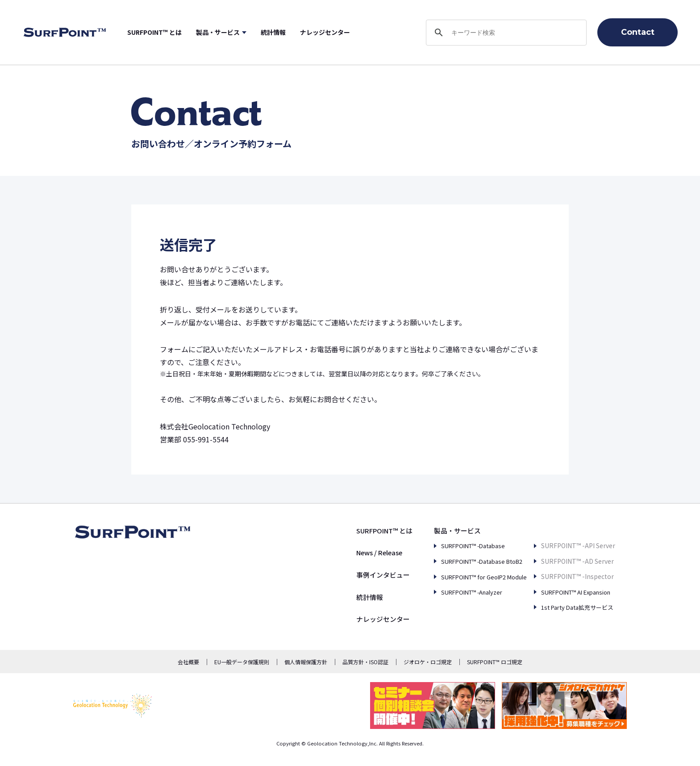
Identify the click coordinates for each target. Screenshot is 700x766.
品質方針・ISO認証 (365, 662)
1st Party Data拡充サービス (571, 592)
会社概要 (188, 662)
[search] (505, 33)
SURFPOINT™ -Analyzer (456, 592)
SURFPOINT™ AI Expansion (571, 576)
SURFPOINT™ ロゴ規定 (495, 662)
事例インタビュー (358, 574)
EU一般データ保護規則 (242, 662)
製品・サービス (246, 32)
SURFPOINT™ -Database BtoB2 (468, 561)
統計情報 (301, 32)
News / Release (356, 552)
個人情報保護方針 (306, 662)
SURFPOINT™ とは (183, 32)
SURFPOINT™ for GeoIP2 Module (469, 576)
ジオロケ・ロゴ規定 (428, 662)
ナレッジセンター (353, 32)
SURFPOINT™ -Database (458, 545)
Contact (638, 32)
